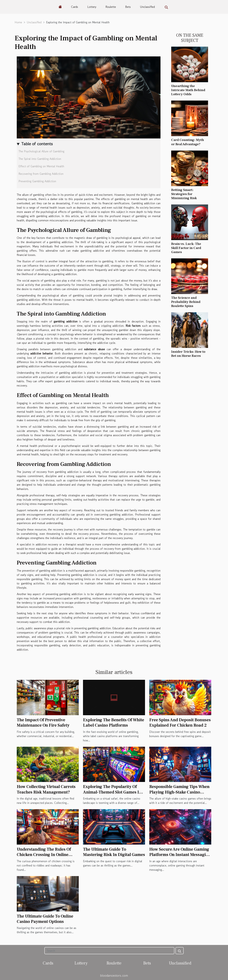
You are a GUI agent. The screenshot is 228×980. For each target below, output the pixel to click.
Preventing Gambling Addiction (37, 181)
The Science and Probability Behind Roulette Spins (186, 302)
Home (18, 22)
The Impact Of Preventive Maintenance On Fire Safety (43, 723)
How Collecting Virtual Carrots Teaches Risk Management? (46, 789)
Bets (128, 7)
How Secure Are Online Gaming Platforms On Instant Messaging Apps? (180, 855)
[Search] (109, 951)
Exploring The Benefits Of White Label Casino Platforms (114, 723)
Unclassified (147, 7)
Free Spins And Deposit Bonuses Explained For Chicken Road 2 (180, 723)
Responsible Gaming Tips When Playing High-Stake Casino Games (179, 792)
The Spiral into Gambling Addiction (40, 159)
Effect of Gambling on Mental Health (41, 166)
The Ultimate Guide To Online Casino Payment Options (45, 919)
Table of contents (37, 144)
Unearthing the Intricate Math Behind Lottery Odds (188, 90)
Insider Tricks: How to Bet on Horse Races (188, 354)
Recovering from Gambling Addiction (41, 174)
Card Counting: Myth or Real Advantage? (188, 142)
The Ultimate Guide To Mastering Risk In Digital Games (114, 852)
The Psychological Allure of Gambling (41, 151)
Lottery (92, 7)
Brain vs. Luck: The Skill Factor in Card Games (186, 248)
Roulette (111, 7)
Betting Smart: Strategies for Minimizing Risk (184, 194)
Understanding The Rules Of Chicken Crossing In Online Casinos (44, 855)
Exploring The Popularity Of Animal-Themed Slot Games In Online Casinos (112, 792)
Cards (75, 7)
